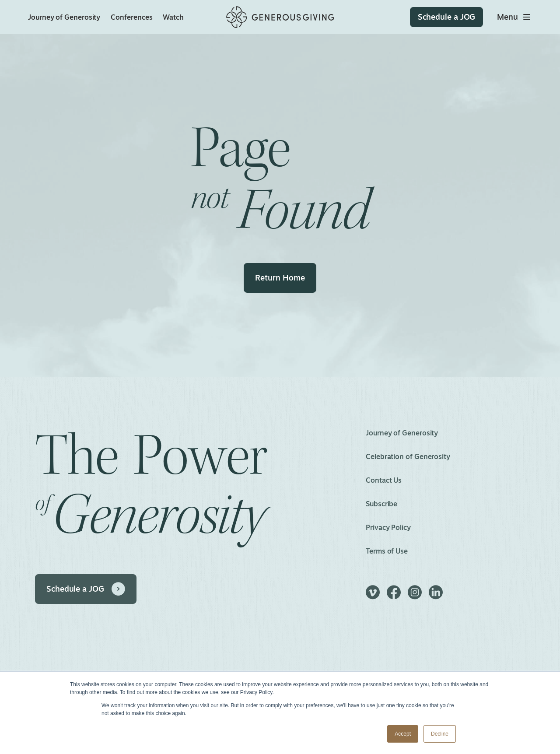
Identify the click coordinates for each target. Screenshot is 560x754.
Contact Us (384, 480)
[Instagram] (415, 596)
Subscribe (381, 504)
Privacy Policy (388, 527)
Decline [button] (440, 734)
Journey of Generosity (64, 17)
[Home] (280, 17)
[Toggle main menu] (514, 17)
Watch (173, 17)
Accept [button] (403, 734)
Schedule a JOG (75, 589)
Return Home (280, 277)
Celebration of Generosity (408, 456)
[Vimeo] (373, 596)
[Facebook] (394, 596)
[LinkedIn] (436, 596)
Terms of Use (387, 551)
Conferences (131, 17)
